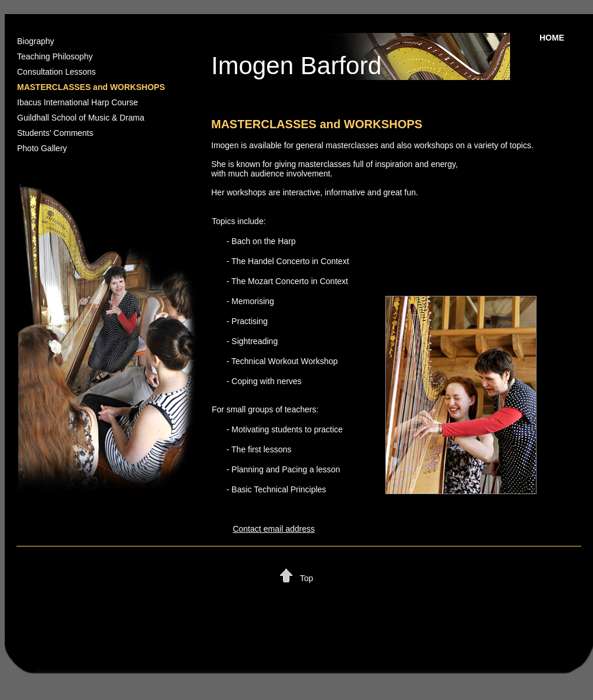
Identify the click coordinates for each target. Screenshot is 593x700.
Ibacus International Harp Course (77, 102)
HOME (552, 38)
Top (307, 578)
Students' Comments (55, 133)
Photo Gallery (42, 148)
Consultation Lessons (56, 72)
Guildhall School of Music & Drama (81, 118)
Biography (36, 41)
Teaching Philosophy (55, 56)
